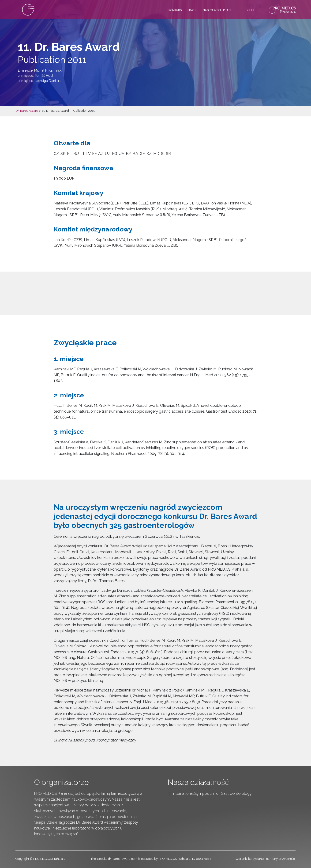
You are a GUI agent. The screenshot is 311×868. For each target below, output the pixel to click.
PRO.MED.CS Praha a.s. (54, 793)
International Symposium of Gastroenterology (212, 793)
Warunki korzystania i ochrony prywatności (266, 859)
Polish (251, 10)
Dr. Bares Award (27, 111)
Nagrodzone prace (217, 10)
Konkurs (175, 10)
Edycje (192, 10)
